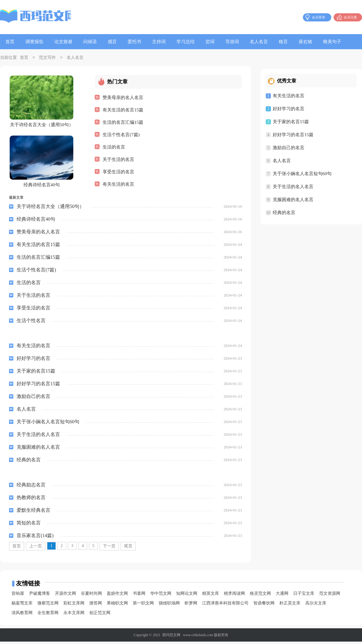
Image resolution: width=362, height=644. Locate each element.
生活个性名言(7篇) (121, 134)
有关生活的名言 (118, 184)
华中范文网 (161, 596)
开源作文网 (65, 596)
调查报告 (34, 42)
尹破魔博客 (40, 596)
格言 (283, 42)
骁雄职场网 (169, 606)
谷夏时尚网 (91, 596)
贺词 (210, 42)
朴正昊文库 (290, 606)
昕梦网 (191, 606)
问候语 (90, 42)
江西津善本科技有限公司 (225, 606)
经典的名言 (284, 213)
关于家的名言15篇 (291, 122)
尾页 (128, 548)
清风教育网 (22, 615)
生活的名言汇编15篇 (123, 122)
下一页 (109, 548)
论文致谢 (63, 42)
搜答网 (96, 606)
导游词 (232, 42)
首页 (10, 42)
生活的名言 (114, 147)
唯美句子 (332, 42)
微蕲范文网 (48, 606)
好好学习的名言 (289, 109)
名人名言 (259, 42)
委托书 (134, 42)
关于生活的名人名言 (293, 187)
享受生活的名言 (118, 171)
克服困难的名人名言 (293, 200)
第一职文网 (143, 606)
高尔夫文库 (316, 606)
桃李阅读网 (234, 596)
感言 (112, 42)
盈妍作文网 (117, 596)
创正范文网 (100, 615)
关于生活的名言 (118, 159)
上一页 (36, 548)
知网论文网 (187, 596)
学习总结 (186, 42)
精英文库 (211, 596)
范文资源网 (330, 596)
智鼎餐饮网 (264, 606)
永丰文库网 (74, 615)
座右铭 (305, 42)
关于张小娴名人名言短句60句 (302, 174)
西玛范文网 (171, 637)
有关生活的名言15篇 (123, 110)
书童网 (139, 596)
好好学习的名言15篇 (293, 135)
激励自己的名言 (289, 148)
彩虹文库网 (74, 606)
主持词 (159, 42)
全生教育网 (48, 615)
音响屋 (18, 596)
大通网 (282, 596)
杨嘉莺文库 (22, 606)
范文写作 (47, 58)
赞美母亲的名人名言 (123, 97)
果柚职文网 (117, 606)
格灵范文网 (260, 596)
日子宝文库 (304, 596)
